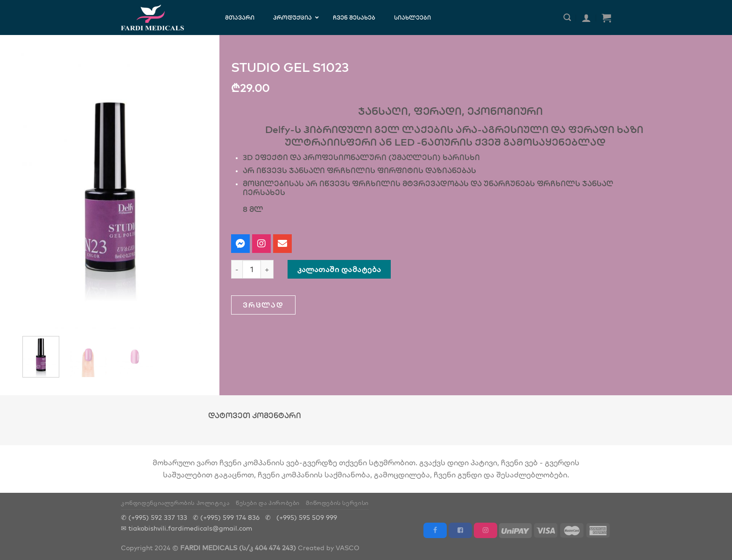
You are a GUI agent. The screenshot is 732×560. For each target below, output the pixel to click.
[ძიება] (567, 17)
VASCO (348, 548)
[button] (263, 305)
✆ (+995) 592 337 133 (154, 517)
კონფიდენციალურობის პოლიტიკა (175, 503)
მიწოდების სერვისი (337, 503)
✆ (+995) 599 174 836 (226, 517)
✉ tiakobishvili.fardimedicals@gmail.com (187, 528)
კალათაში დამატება (339, 269)
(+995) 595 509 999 (307, 517)
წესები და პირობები (268, 503)
